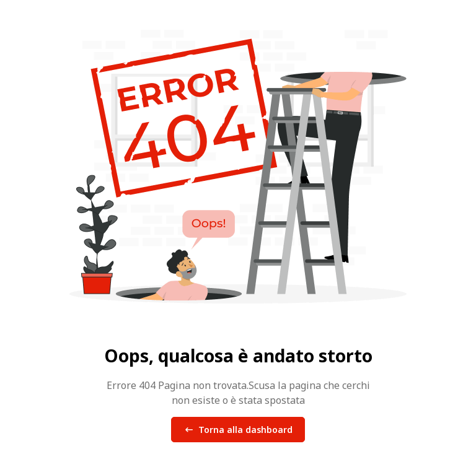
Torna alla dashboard (238, 430)
